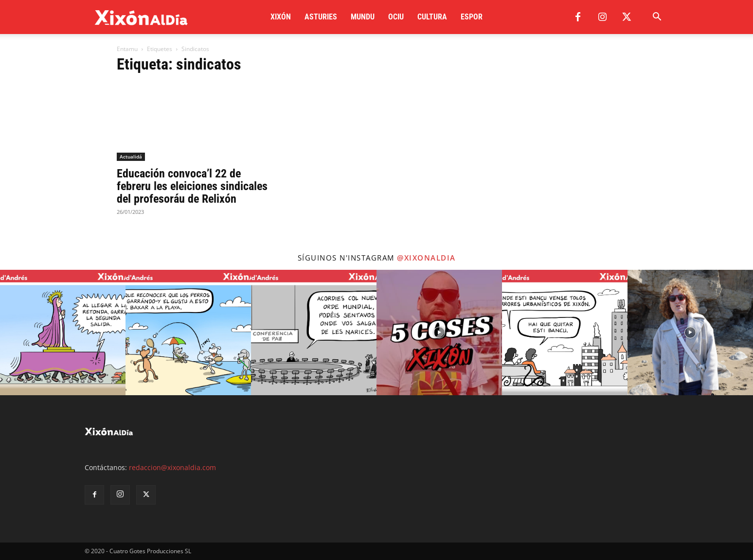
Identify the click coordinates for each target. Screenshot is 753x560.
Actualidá (131, 157)
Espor (472, 17)
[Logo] (141, 17)
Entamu (127, 49)
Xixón (281, 17)
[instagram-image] (63, 332)
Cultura (432, 17)
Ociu (396, 17)
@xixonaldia (426, 258)
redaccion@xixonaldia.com (172, 467)
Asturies (321, 17)
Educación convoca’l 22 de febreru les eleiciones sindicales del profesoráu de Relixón (192, 186)
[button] (657, 18)
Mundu (363, 17)
